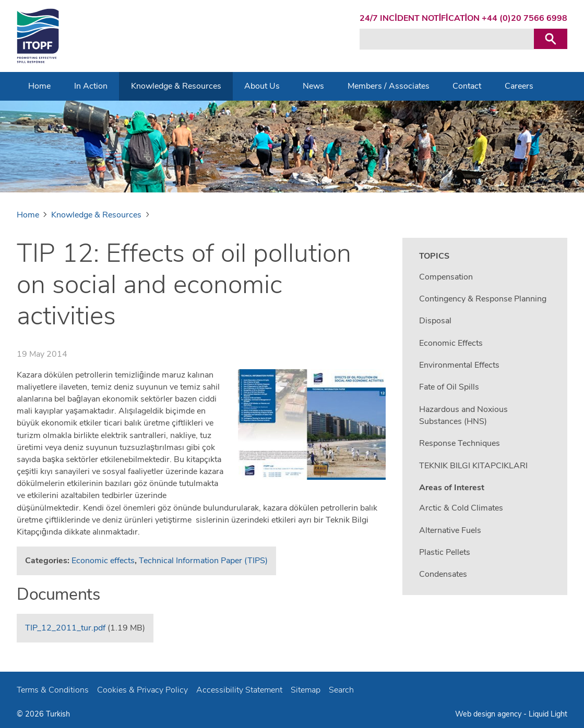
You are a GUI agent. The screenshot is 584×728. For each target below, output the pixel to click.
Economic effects (103, 561)
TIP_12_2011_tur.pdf (65, 628)
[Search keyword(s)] (447, 39)
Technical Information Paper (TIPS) (203, 561)
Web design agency (489, 714)
